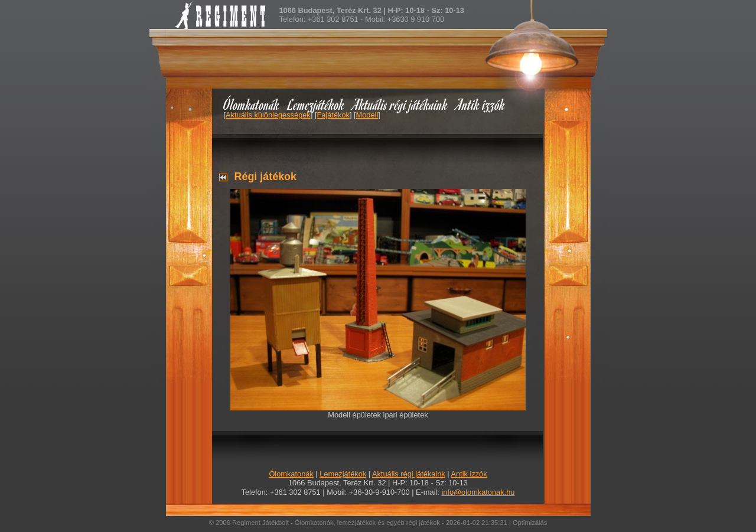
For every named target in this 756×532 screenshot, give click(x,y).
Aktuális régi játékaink (400, 104)
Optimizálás (530, 523)
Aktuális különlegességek (268, 115)
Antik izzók (481, 104)
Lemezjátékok (316, 104)
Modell (367, 115)
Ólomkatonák (251, 104)
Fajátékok (333, 115)
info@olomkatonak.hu (478, 492)
